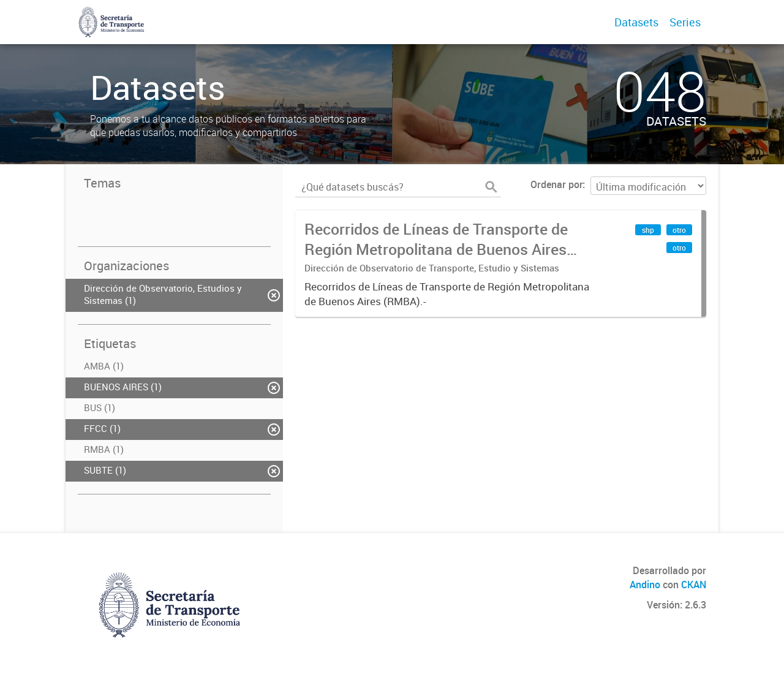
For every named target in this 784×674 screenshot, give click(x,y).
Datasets (636, 22)
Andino (645, 585)
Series (685, 22)
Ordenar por (556, 184)
